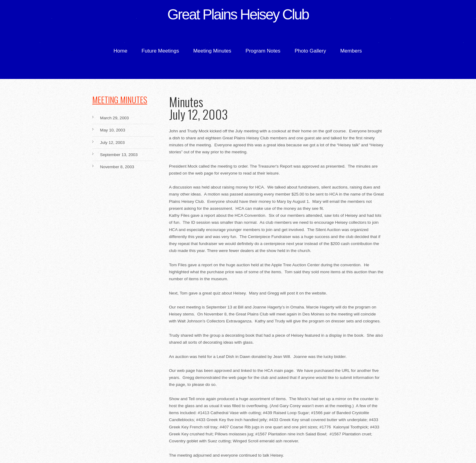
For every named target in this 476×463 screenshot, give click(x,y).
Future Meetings (160, 51)
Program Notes (263, 51)
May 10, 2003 (113, 130)
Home (121, 51)
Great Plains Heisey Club (238, 14)
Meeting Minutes (212, 51)
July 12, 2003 (112, 143)
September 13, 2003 (119, 155)
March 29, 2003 (115, 118)
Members (351, 51)
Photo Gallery (310, 51)
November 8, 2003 (117, 167)
